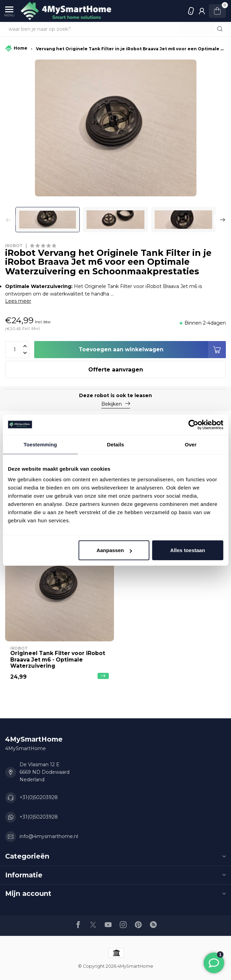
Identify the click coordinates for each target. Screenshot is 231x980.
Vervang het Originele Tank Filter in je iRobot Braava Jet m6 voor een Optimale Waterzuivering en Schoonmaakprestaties (131, 49)
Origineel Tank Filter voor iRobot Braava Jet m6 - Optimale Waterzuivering (58, 660)
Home (16, 49)
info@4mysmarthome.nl (49, 836)
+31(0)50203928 (191, 11)
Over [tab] (191, 444)
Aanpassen (114, 550)
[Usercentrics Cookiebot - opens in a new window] (193, 424)
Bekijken (116, 404)
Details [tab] (116, 444)
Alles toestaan (188, 550)
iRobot (14, 246)
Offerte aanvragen (116, 370)
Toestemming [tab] (40, 444)
